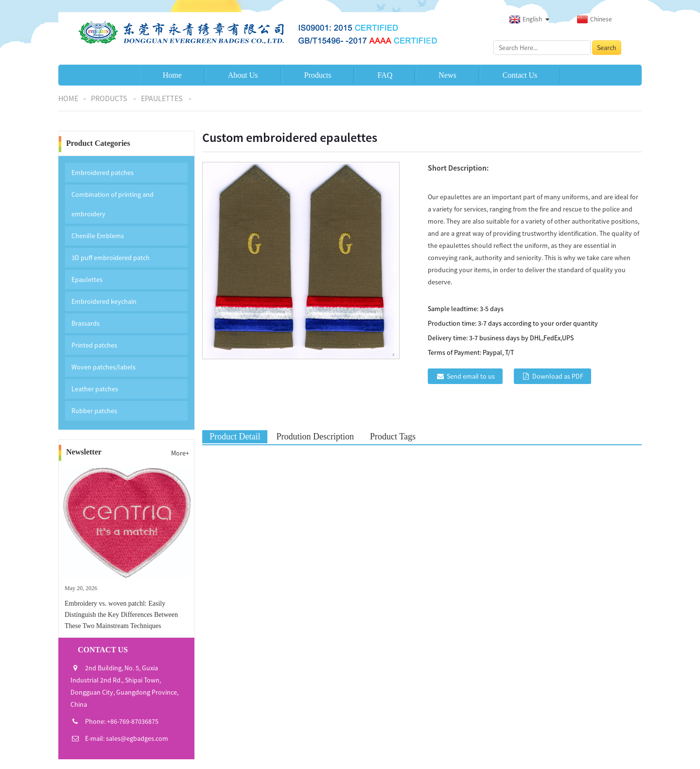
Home (172, 75)
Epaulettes (162, 98)
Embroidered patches (103, 173)
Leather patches (95, 389)
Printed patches (94, 345)
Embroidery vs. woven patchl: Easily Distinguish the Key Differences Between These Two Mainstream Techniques (121, 615)
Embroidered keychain (104, 301)
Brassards (86, 323)
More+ (180, 453)
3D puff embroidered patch (111, 258)
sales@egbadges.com (137, 738)
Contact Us (520, 75)
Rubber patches (94, 411)
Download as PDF (558, 376)
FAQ (385, 75)
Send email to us (471, 376)
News (447, 75)
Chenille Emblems (98, 236)
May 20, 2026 (81, 588)
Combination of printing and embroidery (113, 204)
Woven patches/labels (104, 367)
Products (318, 75)
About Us (243, 75)
